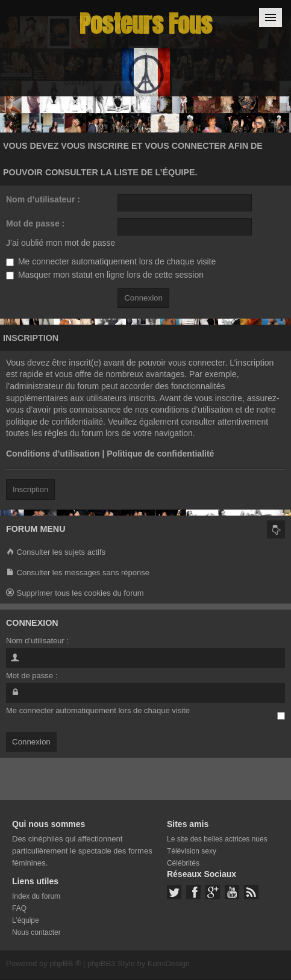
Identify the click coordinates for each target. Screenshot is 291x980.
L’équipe (26, 920)
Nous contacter (36, 932)
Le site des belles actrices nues (217, 839)
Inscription (30, 489)
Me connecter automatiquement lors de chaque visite (111, 261)
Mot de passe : (35, 223)
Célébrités (183, 863)
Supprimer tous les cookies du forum (75, 594)
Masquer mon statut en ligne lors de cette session (105, 275)
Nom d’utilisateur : (43, 199)
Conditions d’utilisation (53, 454)
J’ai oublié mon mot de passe (61, 243)
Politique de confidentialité (160, 454)
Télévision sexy (192, 851)
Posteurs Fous (146, 24)
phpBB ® (65, 963)
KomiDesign (169, 963)
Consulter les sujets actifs (56, 553)
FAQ (19, 908)
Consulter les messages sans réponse (78, 573)
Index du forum (36, 896)
